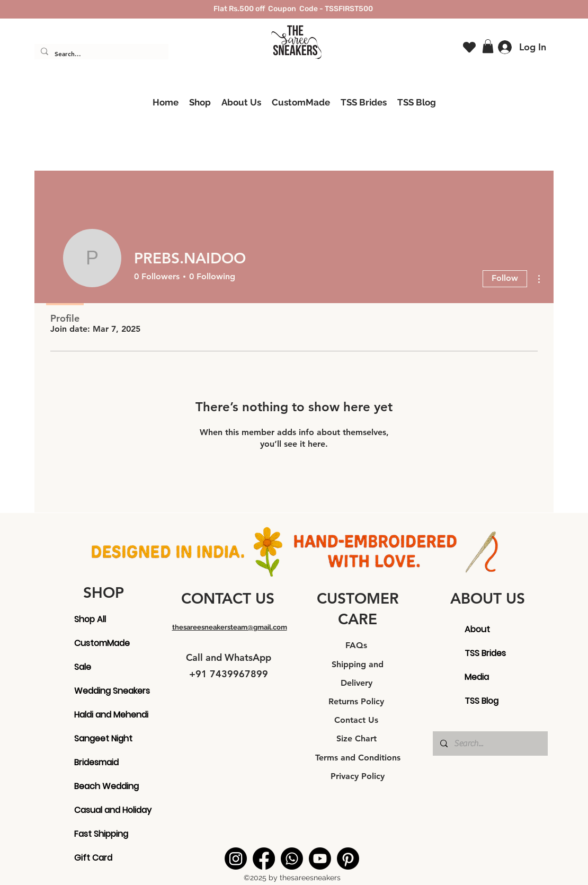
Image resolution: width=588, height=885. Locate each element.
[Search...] (100, 54)
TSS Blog (482, 701)
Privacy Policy (358, 776)
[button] (488, 46)
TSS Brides (485, 653)
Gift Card (93, 858)
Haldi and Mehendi (100, 715)
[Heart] (469, 47)
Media (477, 677)
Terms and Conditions (358, 758)
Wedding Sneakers (100, 691)
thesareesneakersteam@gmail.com (230, 627)
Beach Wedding (100, 786)
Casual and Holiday (100, 810)
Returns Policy (358, 701)
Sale (83, 667)
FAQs (358, 645)
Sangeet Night (100, 738)
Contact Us (358, 720)
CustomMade (100, 643)
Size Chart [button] (358, 738)
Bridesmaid (96, 762)
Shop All (90, 619)
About (477, 629)
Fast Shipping (100, 834)
